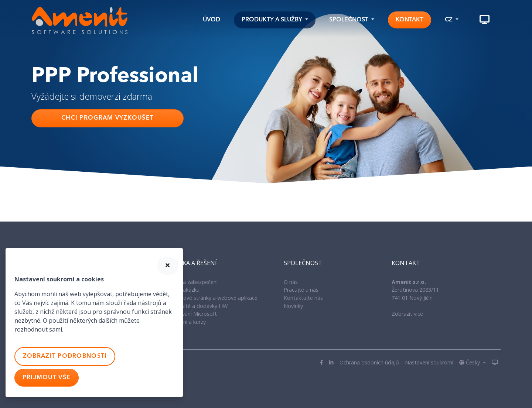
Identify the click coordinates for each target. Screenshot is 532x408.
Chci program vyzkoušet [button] (108, 118)
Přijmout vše (47, 378)
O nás (291, 282)
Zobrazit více (407, 314)
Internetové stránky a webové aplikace (211, 298)
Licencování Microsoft (190, 314)
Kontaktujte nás (303, 298)
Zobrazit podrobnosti (65, 356)
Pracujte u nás (301, 290)
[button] (275, 20)
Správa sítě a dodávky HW (196, 306)
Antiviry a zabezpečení (191, 282)
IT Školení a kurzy (185, 322)
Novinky (293, 306)
